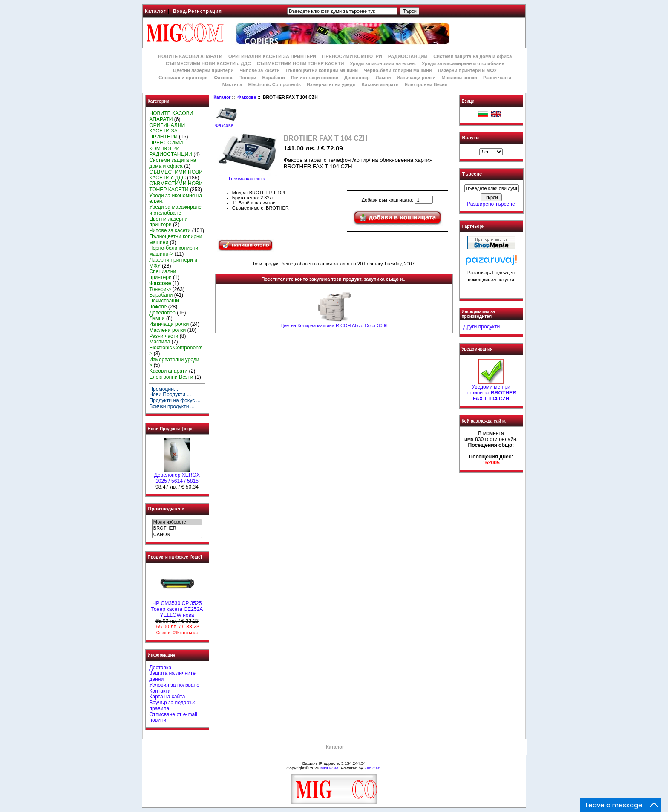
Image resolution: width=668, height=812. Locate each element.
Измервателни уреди (331, 84)
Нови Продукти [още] (171, 429)
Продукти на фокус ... (175, 400)
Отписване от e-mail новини (173, 717)
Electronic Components (275, 84)
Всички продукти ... (172, 406)
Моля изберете (177, 522)
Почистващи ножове (315, 78)
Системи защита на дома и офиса (472, 56)
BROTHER (177, 528)
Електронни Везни (426, 84)
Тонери (248, 78)
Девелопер (357, 78)
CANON (177, 535)
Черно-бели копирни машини (398, 70)
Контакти (160, 691)
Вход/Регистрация (197, 11)
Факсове (247, 97)
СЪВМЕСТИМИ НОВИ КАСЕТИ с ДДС (208, 63)
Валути (471, 138)
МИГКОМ (329, 768)
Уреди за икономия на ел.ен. (383, 63)
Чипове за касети (259, 70)
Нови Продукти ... (170, 394)
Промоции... (164, 389)
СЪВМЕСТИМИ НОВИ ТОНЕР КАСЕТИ (301, 63)
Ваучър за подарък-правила (173, 705)
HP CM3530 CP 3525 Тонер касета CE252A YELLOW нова (177, 607)
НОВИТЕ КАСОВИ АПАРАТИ (190, 56)
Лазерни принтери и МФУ (467, 70)
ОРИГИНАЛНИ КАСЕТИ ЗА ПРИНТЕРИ (272, 56)
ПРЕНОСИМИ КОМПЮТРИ (352, 56)
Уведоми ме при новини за (491, 391)
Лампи (383, 78)
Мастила (232, 84)
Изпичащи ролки (416, 78)
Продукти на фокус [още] (175, 557)
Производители (167, 509)
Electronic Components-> (177, 351)
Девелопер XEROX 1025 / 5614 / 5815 (177, 476)
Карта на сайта (167, 697)
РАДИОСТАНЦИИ (408, 56)
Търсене (472, 174)
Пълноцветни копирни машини (322, 70)
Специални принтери (183, 78)
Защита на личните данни (172, 676)
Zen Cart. (373, 768)
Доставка (160, 668)
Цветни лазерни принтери (203, 70)
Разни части (497, 78)
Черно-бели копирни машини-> (174, 251)
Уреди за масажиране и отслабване (463, 63)
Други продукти (481, 327)
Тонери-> (160, 289)
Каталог (155, 11)
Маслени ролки (459, 78)
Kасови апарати (380, 84)
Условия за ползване (174, 685)
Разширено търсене (491, 204)
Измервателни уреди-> (175, 363)
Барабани (274, 78)
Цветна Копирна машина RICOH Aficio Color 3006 (334, 325)
